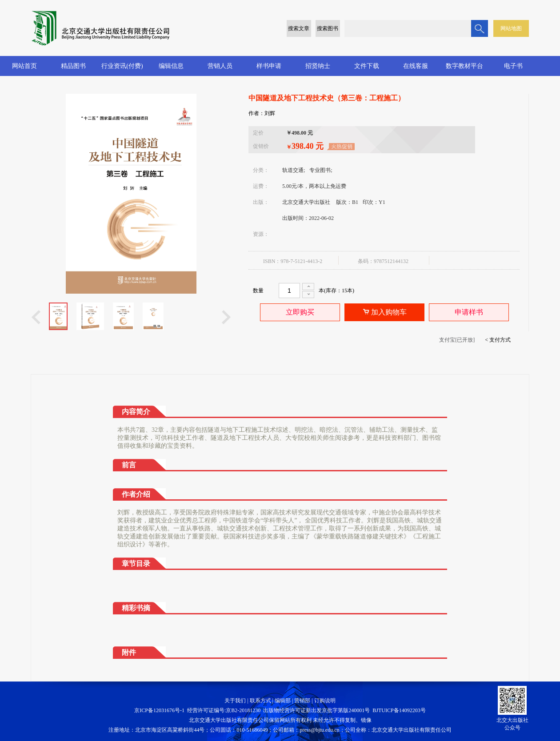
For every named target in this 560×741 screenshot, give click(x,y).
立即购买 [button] (300, 312)
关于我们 (235, 701)
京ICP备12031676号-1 (159, 710)
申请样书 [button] (469, 312)
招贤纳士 (318, 66)
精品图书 (73, 66)
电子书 (513, 66)
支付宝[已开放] (457, 340)
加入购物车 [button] (385, 312)
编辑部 (283, 701)
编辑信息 (171, 66)
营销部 (302, 701)
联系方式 (260, 701)
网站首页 (24, 66)
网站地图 (511, 28)
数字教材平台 (464, 66)
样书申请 (269, 66)
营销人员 (220, 66)
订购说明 (325, 701)
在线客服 (416, 66)
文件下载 (367, 66)
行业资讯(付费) (122, 66)
